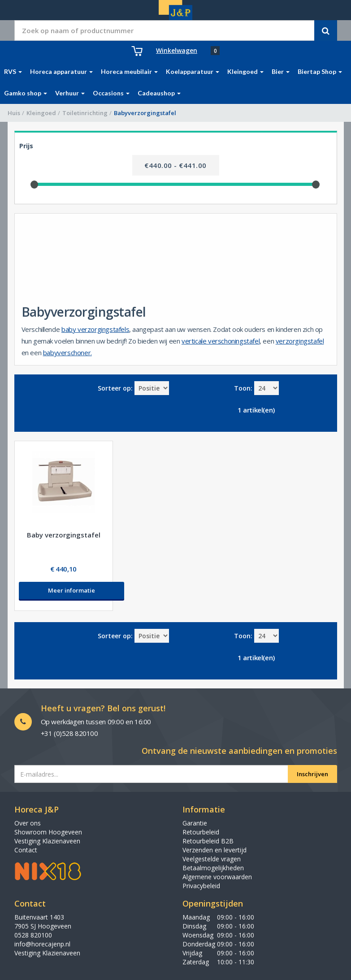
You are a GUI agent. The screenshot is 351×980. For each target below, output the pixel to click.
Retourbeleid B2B (208, 841)
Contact (26, 850)
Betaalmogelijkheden (213, 868)
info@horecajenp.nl (42, 944)
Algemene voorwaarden (217, 877)
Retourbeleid (201, 832)
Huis (14, 113)
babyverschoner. (67, 352)
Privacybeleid (201, 886)
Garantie (195, 823)
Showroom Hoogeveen (48, 832)
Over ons (28, 823)
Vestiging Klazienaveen (47, 841)
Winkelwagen (177, 50)
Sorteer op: (115, 388)
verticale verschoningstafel (221, 341)
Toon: (243, 388)
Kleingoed (41, 113)
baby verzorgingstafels (95, 329)
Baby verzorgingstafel (64, 535)
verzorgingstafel (300, 341)
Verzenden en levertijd (214, 850)
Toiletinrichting (85, 113)
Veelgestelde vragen (212, 859)
